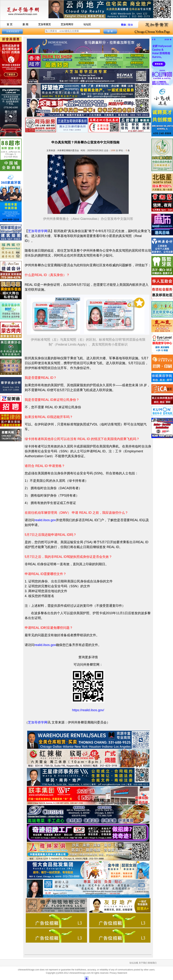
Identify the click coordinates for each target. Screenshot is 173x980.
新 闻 (25, 24)
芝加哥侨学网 (38, 231)
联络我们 (152, 963)
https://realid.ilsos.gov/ (88, 710)
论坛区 (87, 24)
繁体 (130, 25)
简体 (123, 25)
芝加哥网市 (67, 24)
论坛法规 (134, 963)
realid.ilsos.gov (45, 520)
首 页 (10, 24)
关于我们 (143, 963)
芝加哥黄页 (45, 24)
